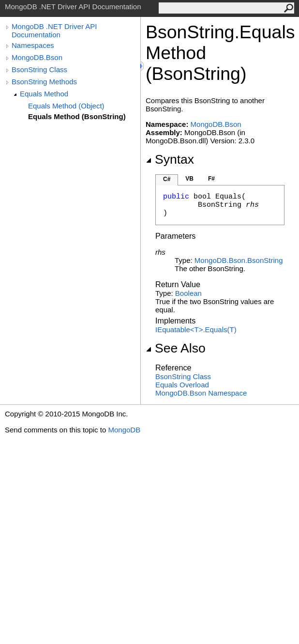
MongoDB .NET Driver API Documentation (54, 31)
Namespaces (33, 45)
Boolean (188, 293)
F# (211, 179)
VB (189, 179)
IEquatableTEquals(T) (196, 330)
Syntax (170, 159)
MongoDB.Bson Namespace (201, 393)
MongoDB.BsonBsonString (239, 260)
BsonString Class (39, 69)
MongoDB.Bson (37, 57)
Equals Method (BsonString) (77, 116)
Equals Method (44, 94)
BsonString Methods (44, 82)
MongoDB (124, 430)
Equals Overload (182, 385)
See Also (176, 348)
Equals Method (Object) (66, 106)
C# (167, 179)
